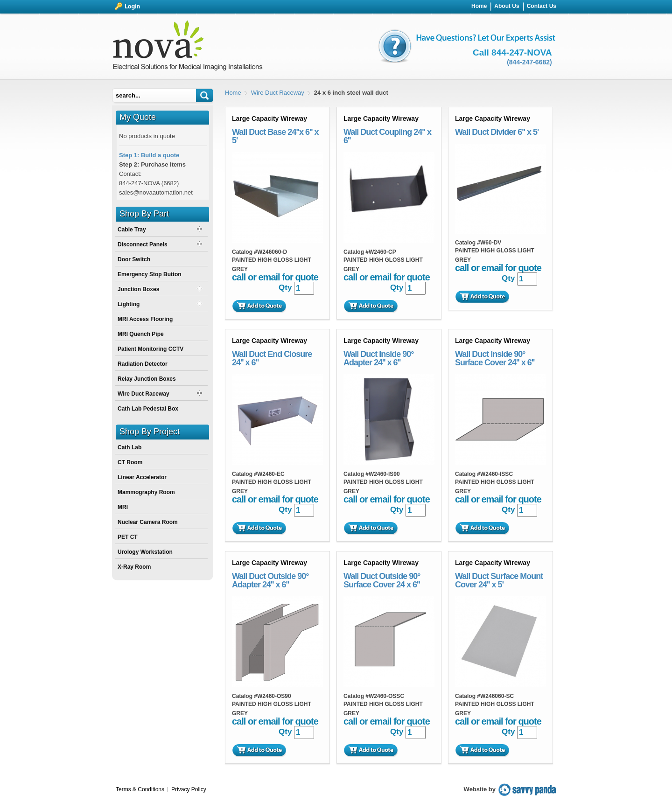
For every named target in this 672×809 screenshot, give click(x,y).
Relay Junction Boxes (147, 379)
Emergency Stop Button (150, 274)
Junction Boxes (138, 289)
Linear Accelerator (142, 477)
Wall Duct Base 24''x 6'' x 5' (275, 136)
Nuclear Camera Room (148, 522)
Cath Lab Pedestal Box (148, 409)
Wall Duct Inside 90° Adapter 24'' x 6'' (379, 358)
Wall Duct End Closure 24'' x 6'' (272, 358)
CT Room (130, 462)
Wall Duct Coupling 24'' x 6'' (387, 136)
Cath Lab (129, 447)
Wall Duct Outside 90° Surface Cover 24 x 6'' (382, 580)
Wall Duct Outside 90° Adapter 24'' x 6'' (270, 580)
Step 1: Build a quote (149, 155)
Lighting (129, 304)
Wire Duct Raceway (278, 93)
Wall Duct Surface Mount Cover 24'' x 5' (499, 580)
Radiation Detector (143, 364)
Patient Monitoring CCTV (150, 349)
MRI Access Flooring (145, 319)
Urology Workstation (145, 552)
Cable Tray (132, 230)
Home (233, 93)
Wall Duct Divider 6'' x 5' (497, 132)
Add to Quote (259, 306)
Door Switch (134, 259)
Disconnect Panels (143, 244)
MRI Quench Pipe (141, 334)
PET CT (128, 537)
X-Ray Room (134, 567)
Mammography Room (146, 492)
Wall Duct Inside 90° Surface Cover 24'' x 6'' (495, 358)
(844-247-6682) (529, 62)
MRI (123, 507)
